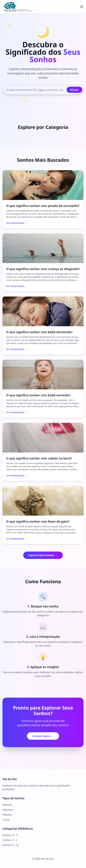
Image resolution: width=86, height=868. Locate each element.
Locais (6, 820)
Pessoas (7, 815)
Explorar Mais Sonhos (43, 555)
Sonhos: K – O (10, 845)
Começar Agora (43, 736)
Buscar (74, 90)
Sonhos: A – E (10, 835)
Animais (7, 805)
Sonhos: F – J (10, 840)
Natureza (8, 810)
